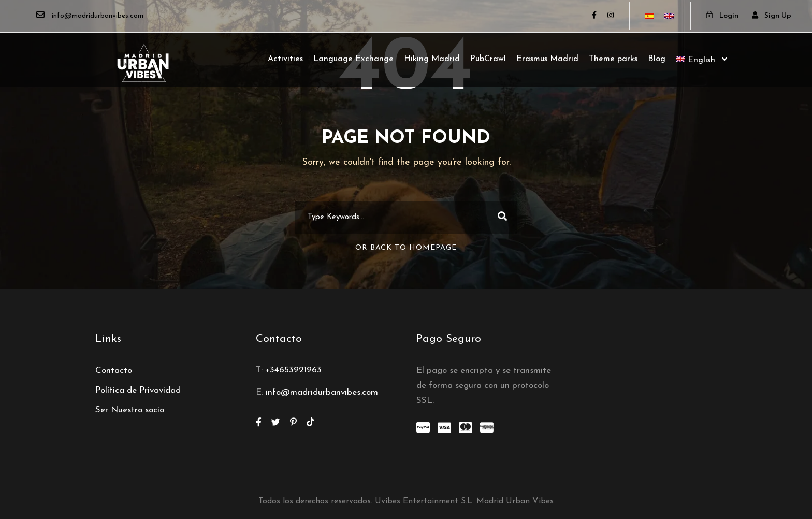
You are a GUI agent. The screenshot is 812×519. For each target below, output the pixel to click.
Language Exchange (353, 59)
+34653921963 (293, 370)
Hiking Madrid (432, 59)
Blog (657, 59)
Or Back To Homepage (406, 248)
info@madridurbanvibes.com (322, 392)
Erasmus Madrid (547, 59)
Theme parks (613, 59)
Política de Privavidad (138, 390)
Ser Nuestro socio (130, 410)
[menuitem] (701, 70)
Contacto (114, 371)
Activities (285, 59)
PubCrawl (488, 59)
